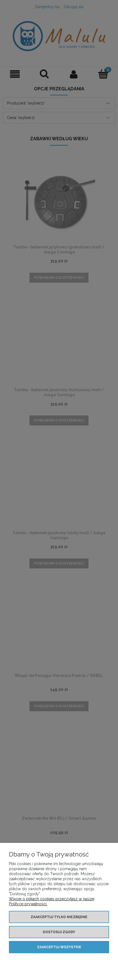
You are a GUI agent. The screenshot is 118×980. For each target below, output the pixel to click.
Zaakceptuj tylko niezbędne (59, 917)
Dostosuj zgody (59, 932)
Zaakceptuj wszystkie (59, 947)
